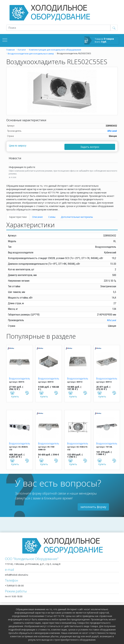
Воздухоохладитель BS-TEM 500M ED (49, 444)
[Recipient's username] (58, 28)
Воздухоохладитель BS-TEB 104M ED (49, 379)
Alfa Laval (112, 131)
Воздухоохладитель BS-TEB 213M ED (78, 379)
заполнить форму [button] (93, 507)
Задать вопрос (90, 147)
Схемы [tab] (52, 217)
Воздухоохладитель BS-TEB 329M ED (20, 379)
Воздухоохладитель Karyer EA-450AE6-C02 (20, 444)
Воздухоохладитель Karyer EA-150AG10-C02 (78, 444)
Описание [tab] (37, 217)
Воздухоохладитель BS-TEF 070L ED (107, 444)
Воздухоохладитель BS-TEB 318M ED (107, 379)
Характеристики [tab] (18, 217)
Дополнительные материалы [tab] (77, 217)
